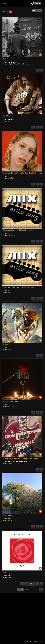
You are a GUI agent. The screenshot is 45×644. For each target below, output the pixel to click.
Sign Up (38, 3)
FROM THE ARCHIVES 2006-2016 (19, 462)
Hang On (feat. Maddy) (11, 401)
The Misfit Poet (13, 62)
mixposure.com (38, 642)
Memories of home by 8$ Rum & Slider (17, 230)
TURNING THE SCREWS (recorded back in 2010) (20, 458)
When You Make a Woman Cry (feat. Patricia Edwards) (22, 173)
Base (10, 519)
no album (11, 119)
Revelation (6, 344)
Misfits (5, 59)
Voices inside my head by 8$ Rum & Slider (18, 287)
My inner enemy (8, 515)
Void (4, 572)
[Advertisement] (22, 616)
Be (9, 576)
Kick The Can (7, 116)
